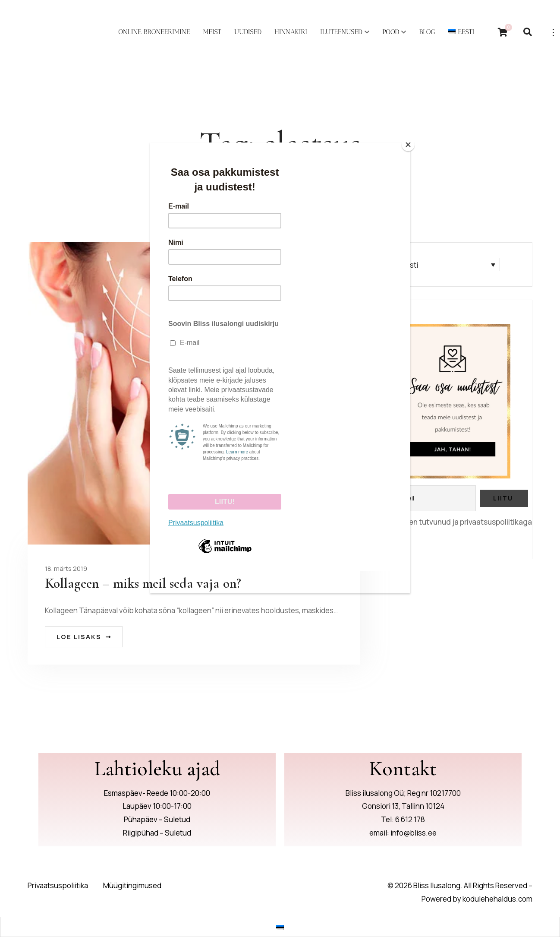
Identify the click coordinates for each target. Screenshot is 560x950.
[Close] (408, 145)
